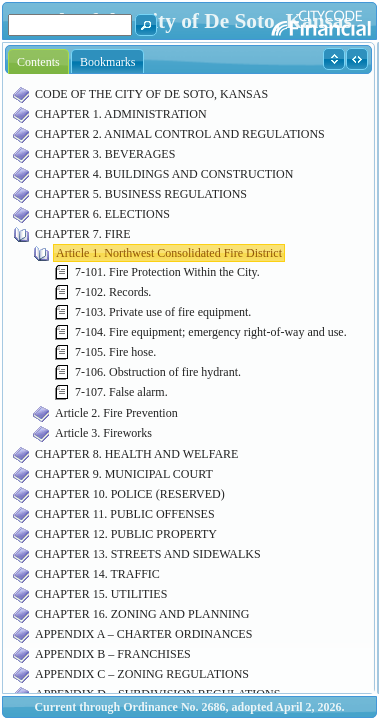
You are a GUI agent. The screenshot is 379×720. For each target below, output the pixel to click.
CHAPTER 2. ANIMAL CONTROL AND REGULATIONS (180, 134)
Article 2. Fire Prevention (116, 413)
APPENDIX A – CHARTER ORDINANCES (143, 634)
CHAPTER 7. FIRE (83, 234)
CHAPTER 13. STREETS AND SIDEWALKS (148, 554)
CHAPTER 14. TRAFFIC (97, 574)
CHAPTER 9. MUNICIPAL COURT (124, 474)
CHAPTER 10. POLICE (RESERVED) (130, 494)
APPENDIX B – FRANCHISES (113, 654)
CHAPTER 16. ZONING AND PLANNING (142, 614)
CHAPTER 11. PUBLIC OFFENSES (125, 514)
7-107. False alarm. (121, 392)
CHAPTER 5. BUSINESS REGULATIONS (141, 194)
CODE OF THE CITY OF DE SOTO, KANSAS (151, 94)
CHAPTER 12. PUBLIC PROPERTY (126, 534)
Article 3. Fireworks (103, 433)
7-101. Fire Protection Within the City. (167, 272)
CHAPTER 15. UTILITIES (101, 594)
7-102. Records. (113, 292)
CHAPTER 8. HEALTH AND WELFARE (136, 454)
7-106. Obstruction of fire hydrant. (158, 372)
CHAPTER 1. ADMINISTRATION (121, 114)
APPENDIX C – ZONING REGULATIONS (142, 674)
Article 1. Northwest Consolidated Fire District (169, 253)
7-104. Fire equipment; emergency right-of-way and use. (211, 332)
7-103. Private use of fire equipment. (163, 312)
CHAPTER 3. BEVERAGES (105, 154)
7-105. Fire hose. (115, 352)
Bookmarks (107, 62)
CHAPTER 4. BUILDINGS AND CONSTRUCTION (164, 174)
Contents (38, 62)
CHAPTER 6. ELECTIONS (102, 214)
